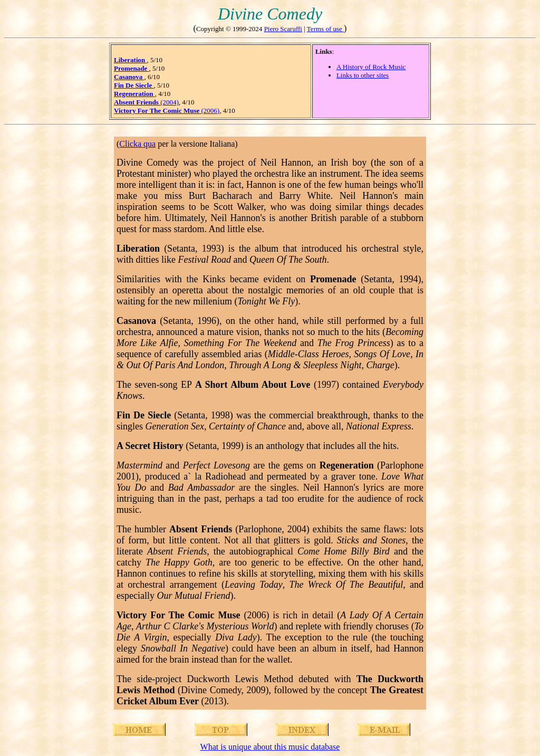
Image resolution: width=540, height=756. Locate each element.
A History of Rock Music (371, 67)
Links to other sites (363, 75)
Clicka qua (137, 144)
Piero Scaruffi (283, 29)
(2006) (167, 111)
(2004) (146, 102)
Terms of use (325, 29)
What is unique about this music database (270, 747)
